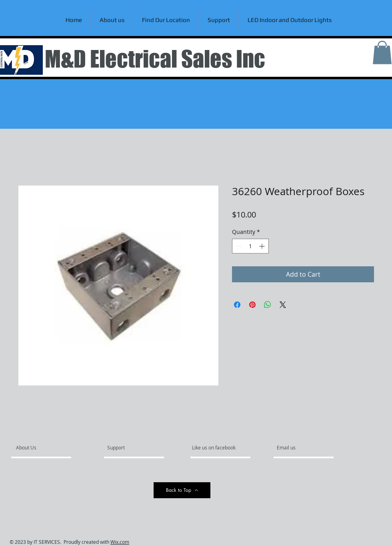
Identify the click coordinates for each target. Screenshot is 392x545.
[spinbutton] (250, 246)
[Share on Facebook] (237, 305)
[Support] (126, 448)
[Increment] (263, 246)
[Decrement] (238, 246)
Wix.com (120, 542)
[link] (382, 53)
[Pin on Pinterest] (252, 305)
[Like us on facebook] (216, 448)
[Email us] (298, 448)
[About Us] (47, 448)
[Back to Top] (182, 490)
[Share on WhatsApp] (268, 305)
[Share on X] (283, 305)
